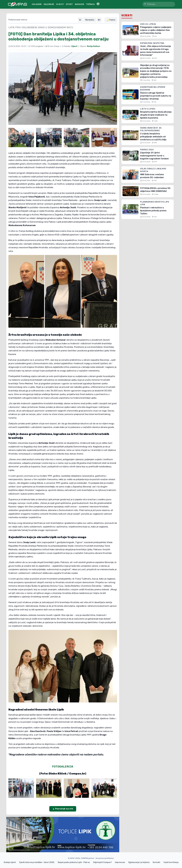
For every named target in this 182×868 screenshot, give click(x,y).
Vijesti (74, 46)
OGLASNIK (37, 4)
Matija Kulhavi (93, 46)
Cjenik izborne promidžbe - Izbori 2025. (37, 862)
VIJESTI (60, 4)
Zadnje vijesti (10, 862)
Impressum (120, 862)
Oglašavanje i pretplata (139, 862)
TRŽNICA (90, 4)
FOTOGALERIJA (63, 766)
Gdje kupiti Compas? (102, 862)
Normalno (91, 20)
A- (82, 20)
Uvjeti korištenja (171, 862)
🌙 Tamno (111, 20)
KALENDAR (49, 4)
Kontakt (157, 862)
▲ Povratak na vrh (63, 808)
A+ (100, 20)
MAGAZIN (79, 4)
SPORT (69, 4)
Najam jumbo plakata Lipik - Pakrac (74, 862)
